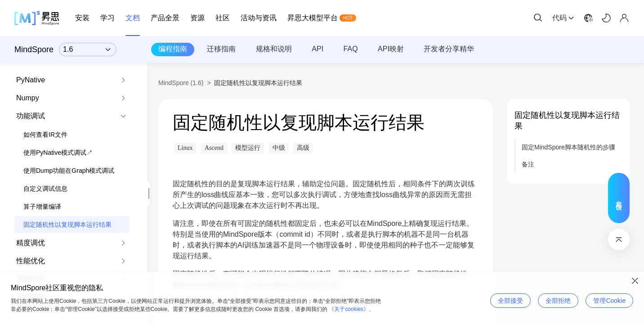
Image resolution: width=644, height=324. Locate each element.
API (318, 49)
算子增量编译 (42, 207)
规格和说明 (274, 49)
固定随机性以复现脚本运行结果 (67, 225)
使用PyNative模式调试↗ (58, 153)
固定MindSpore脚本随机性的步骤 (568, 147)
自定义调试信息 (45, 189)
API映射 (391, 49)
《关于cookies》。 (351, 309)
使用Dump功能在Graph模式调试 (69, 171)
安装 (82, 18)
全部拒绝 (558, 301)
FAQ (351, 49)
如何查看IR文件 (45, 135)
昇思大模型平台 (313, 18)
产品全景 (165, 18)
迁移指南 (221, 49)
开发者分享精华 (449, 49)
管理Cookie (609, 301)
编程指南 (173, 49)
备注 (528, 164)
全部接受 (510, 301)
